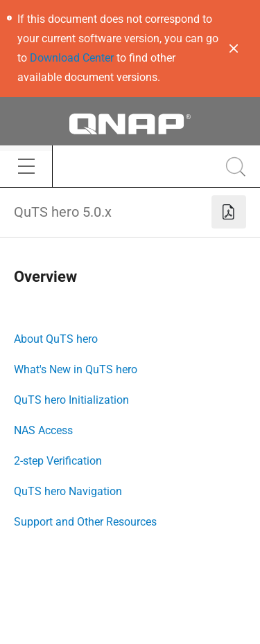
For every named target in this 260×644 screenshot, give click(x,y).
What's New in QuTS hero (76, 369)
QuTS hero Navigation (68, 491)
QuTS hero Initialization (71, 400)
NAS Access (43, 430)
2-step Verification (58, 461)
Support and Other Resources (85, 522)
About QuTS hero (56, 339)
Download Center (72, 58)
